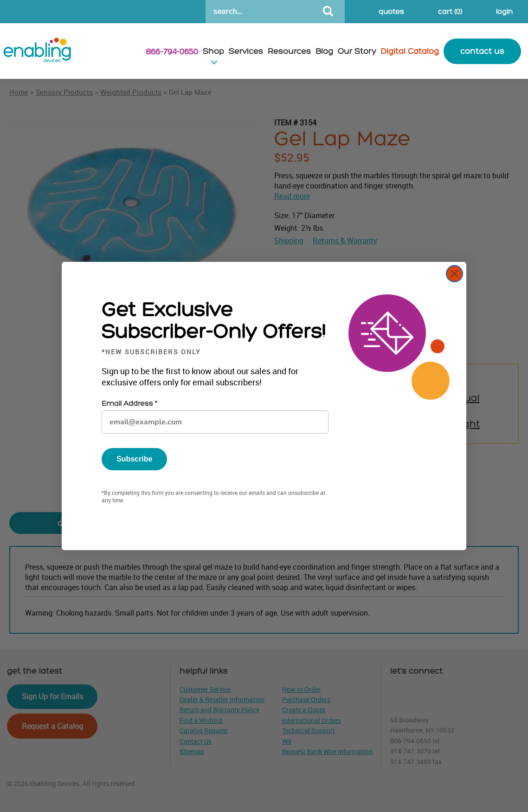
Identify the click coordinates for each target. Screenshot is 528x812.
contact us (482, 51)
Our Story (357, 51)
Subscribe (134, 459)
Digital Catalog (410, 51)
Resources (289, 51)
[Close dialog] (454, 274)
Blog (324, 51)
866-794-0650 (172, 52)
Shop (213, 51)
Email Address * (129, 404)
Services (246, 51)
